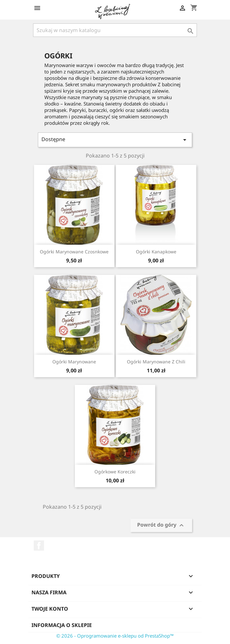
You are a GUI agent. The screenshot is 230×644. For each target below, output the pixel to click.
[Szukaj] (115, 30)
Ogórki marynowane (74, 362)
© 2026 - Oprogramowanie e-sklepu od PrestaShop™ (115, 636)
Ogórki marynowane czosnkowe (74, 252)
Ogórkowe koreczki (115, 472)
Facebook (39, 546)
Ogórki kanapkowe (156, 252)
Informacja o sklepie (62, 625)
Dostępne (115, 140)
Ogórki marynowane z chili (156, 362)
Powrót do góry (161, 525)
